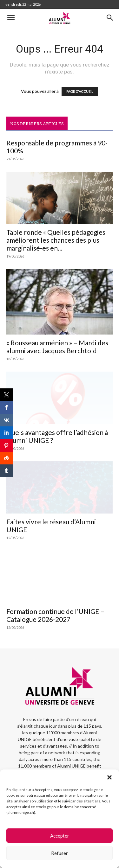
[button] (109, 777)
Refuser (60, 853)
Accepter (60, 836)
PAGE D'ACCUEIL (80, 91)
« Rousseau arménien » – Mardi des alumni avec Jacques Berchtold (57, 347)
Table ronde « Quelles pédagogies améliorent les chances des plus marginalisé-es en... (56, 240)
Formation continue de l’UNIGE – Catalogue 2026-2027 (55, 615)
